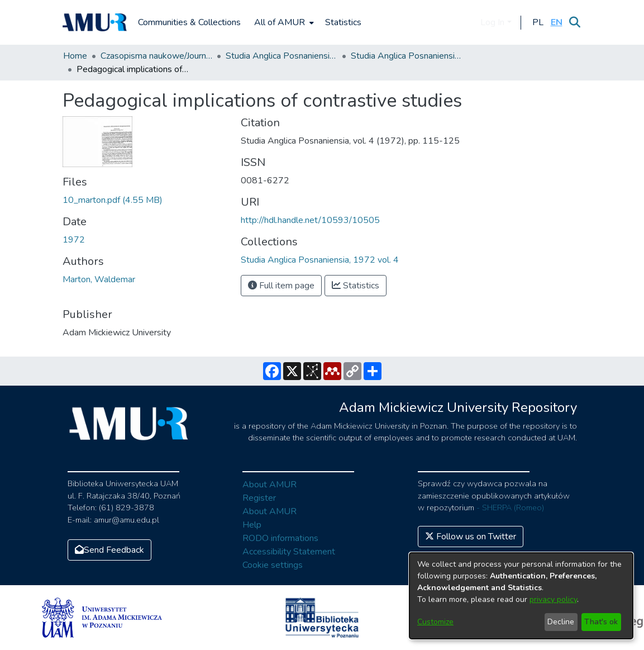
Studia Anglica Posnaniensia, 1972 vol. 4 (407, 56)
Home (75, 56)
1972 (74, 240)
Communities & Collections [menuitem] (189, 22)
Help (252, 525)
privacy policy (553, 599)
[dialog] (521, 596)
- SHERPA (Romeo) (510, 507)
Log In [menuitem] (492, 22)
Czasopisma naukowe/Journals (156, 56)
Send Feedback (109, 550)
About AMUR (269, 485)
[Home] (95, 22)
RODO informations (280, 538)
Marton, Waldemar (99, 279)
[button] (538, 22)
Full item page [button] (281, 286)
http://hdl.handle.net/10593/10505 (310, 220)
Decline (561, 622)
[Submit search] (575, 22)
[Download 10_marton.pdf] (113, 200)
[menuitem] (283, 22)
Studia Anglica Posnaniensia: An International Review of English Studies (282, 56)
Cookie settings (273, 565)
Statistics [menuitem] (343, 22)
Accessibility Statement (289, 552)
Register (259, 498)
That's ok (601, 622)
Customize (435, 622)
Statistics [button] (356, 286)
